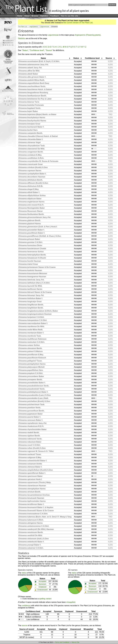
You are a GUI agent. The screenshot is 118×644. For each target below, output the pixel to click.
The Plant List (22, 27)
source (24, 625)
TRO (110, 114)
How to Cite (75, 642)
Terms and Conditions (62, 642)
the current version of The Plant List (78, 23)
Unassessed (42, 590)
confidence (26, 606)
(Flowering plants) (88, 35)
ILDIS (110, 61)
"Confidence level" (37, 50)
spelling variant (45, 599)
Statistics (44, 16)
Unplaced (42, 587)
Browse (35, 16)
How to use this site (69, 16)
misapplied (71, 602)
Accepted (42, 581)
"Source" (49, 50)
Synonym (42, 584)
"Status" (25, 50)
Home (20, 16)
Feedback (55, 16)
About (27, 16)
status (24, 573)
